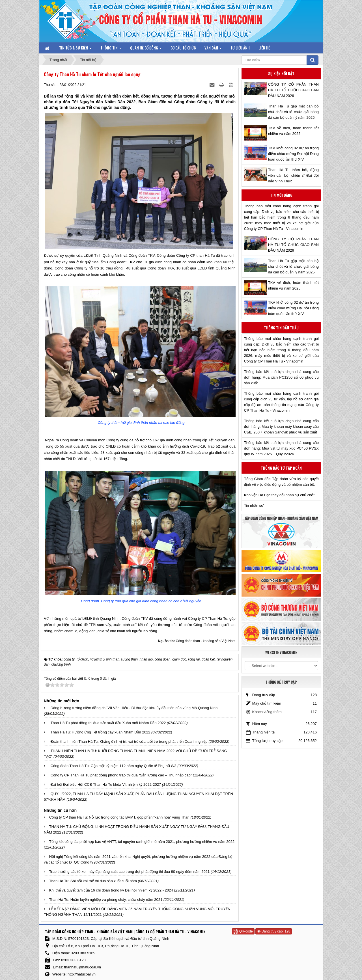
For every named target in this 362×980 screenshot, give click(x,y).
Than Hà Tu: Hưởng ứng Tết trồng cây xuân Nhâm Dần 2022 (101, 732)
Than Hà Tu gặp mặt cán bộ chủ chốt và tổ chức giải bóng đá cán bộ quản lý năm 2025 (293, 112)
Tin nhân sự (254, 505)
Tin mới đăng (281, 195)
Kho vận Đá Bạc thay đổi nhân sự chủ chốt (279, 495)
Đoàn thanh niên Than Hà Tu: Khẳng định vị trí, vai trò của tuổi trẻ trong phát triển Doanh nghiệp (129, 742)
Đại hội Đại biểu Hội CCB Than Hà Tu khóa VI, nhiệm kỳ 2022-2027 (106, 784)
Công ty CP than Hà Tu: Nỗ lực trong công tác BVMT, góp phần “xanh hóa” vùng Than (119, 817)
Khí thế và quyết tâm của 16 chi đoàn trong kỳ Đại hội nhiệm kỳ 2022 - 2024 (111, 890)
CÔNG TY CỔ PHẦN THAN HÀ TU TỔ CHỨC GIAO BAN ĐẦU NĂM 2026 (293, 90)
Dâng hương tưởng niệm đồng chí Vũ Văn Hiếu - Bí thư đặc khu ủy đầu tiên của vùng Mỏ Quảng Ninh (134, 708)
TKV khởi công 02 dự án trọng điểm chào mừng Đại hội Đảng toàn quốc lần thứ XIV (293, 154)
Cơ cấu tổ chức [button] (183, 48)
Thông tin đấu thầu (281, 328)
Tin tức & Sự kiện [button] (75, 49)
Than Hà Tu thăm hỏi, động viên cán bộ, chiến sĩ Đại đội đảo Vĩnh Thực (293, 175)
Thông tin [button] (111, 49)
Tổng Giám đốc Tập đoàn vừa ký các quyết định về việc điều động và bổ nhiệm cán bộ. (281, 482)
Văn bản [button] (213, 49)
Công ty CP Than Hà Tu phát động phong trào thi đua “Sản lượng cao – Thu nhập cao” (121, 775)
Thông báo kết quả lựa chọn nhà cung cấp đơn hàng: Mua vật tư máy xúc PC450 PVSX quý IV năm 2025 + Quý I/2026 (281, 448)
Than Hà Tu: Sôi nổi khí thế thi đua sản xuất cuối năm (93, 881)
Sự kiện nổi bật (281, 74)
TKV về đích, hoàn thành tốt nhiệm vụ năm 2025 (293, 131)
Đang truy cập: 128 (274, 931)
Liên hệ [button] (264, 48)
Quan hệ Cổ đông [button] (146, 49)
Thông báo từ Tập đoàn (281, 468)
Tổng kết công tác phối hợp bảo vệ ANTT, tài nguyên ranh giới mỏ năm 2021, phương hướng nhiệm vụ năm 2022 (142, 842)
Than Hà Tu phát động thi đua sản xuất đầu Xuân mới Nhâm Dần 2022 (108, 723)
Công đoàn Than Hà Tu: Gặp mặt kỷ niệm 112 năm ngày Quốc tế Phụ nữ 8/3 (114, 766)
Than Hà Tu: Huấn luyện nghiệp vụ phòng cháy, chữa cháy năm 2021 (106, 900)
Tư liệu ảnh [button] (240, 48)
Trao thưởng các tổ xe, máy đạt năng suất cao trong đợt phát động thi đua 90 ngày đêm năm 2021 (130, 872)
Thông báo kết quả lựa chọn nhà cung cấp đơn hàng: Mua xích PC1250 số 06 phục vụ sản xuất (281, 377)
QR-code (243, 931)
